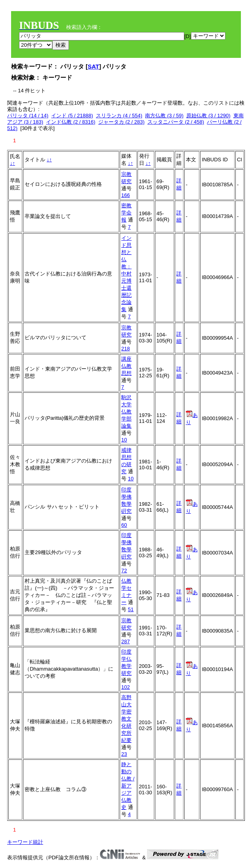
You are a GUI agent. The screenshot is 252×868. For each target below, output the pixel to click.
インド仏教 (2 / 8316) (71, 122)
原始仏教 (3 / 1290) (208, 116)
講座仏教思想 (126, 366)
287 (126, 641)
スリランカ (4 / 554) (119, 116)
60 (124, 525)
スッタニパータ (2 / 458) (176, 122)
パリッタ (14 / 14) (28, 116)
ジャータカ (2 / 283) (121, 122)
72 (124, 571)
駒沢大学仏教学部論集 (126, 412)
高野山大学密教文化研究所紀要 (126, 719)
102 (126, 687)
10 (124, 440)
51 (131, 609)
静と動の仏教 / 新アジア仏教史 (128, 786)
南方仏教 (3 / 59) (164, 116)
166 (126, 195)
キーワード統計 (25, 842)
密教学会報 (126, 213)
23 (124, 754)
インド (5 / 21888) (72, 116)
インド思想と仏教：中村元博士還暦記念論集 (126, 274)
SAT (93, 66)
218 (126, 349)
